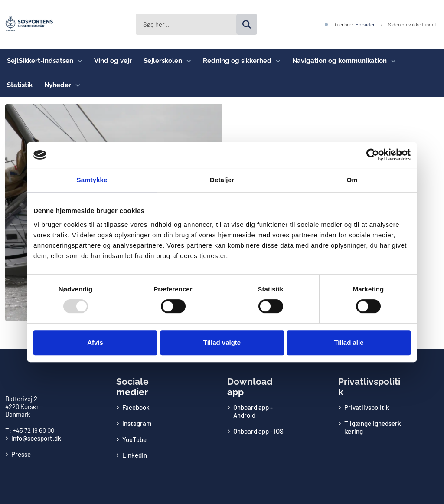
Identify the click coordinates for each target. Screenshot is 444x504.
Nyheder (58, 85)
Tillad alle (349, 342)
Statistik (20, 85)
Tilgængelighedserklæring (373, 427)
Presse (21, 454)
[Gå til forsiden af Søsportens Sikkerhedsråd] (26, 24)
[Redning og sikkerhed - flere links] (276, 61)
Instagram (137, 423)
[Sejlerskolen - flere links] (187, 61)
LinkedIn (135, 455)
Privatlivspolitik (367, 407)
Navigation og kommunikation (340, 61)
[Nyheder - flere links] (76, 85)
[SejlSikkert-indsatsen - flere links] (78, 61)
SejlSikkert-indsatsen (40, 61)
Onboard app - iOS (258, 431)
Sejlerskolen (163, 61)
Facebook (136, 407)
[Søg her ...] (196, 24)
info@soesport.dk (36, 438)
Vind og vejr (113, 61)
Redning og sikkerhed (237, 61)
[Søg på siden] (247, 24)
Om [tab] (352, 180)
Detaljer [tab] (222, 180)
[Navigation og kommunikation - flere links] (391, 61)
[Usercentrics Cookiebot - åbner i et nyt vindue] (373, 155)
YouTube (134, 439)
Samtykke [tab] (92, 180)
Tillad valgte (222, 342)
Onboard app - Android (253, 411)
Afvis (95, 342)
